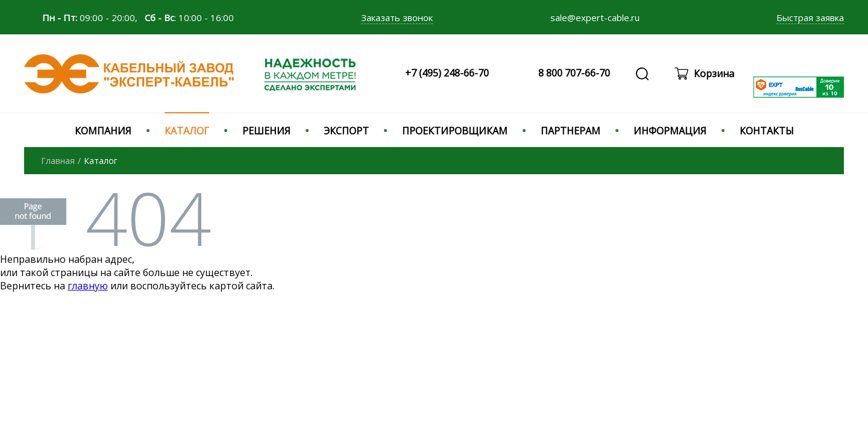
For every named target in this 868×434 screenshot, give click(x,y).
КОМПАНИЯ (103, 131)
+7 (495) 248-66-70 (447, 73)
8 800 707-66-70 (574, 73)
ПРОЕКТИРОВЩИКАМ (455, 131)
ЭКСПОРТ (346, 131)
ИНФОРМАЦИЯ (670, 131)
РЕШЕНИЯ (266, 131)
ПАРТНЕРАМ (571, 131)
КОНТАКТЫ (767, 131)
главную (88, 286)
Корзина (714, 74)
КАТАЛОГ (187, 131)
